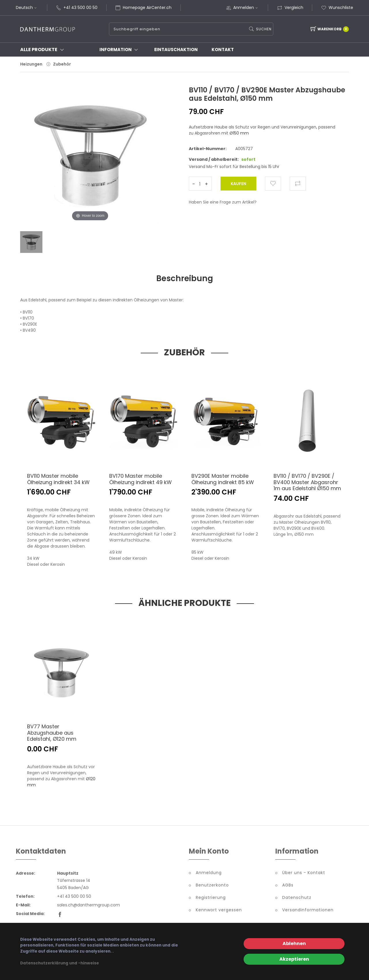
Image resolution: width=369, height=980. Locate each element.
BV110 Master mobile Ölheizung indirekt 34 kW (58, 480)
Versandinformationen (308, 911)
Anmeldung (209, 874)
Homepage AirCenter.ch (147, 8)
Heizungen (31, 64)
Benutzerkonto (212, 886)
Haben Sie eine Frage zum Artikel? (223, 202)
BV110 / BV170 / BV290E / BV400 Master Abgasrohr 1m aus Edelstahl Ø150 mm (307, 483)
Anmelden (246, 8)
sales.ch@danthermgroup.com (89, 906)
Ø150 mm (239, 133)
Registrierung (211, 899)
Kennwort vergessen (219, 911)
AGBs (288, 886)
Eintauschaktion (176, 50)
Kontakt (223, 50)
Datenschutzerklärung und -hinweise (60, 963)
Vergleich (290, 8)
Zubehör (62, 64)
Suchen (263, 29)
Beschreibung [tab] (185, 279)
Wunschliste (337, 8)
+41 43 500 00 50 (80, 8)
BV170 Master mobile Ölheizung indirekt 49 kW (141, 480)
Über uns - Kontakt (304, 874)
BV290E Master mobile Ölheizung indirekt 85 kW (223, 480)
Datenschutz (297, 899)
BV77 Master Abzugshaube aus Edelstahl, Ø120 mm (52, 734)
